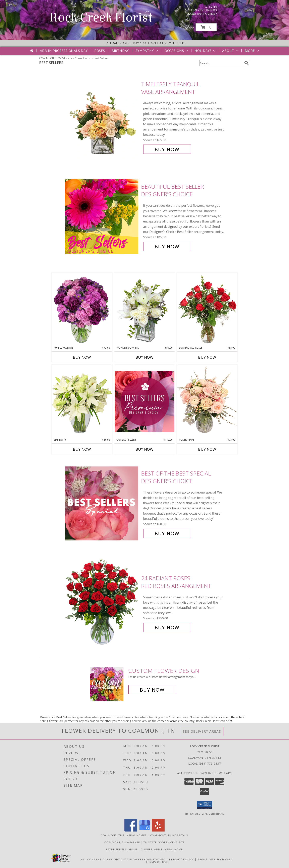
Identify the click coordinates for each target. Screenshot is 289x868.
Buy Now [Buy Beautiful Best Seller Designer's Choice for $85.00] (167, 246)
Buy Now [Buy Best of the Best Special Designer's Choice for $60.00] (167, 533)
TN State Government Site (164, 842)
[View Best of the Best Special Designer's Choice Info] (102, 503)
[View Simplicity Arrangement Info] (82, 401)
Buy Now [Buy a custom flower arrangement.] (152, 690)
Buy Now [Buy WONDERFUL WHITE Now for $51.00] (144, 357)
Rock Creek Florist (101, 18)
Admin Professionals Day (64, 51)
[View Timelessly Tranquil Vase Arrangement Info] (102, 117)
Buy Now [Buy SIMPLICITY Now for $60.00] (82, 449)
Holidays (206, 51)
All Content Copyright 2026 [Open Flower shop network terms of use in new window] (105, 859)
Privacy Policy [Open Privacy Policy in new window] (182, 859)
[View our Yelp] (158, 830)
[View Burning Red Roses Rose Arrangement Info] (207, 309)
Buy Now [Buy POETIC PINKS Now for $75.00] (207, 449)
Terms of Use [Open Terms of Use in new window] (157, 862)
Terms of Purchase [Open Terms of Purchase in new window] (214, 859)
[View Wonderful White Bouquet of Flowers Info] (144, 309)
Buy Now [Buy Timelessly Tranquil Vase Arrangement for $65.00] (167, 149)
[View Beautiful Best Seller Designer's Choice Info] (102, 217)
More (252, 51)
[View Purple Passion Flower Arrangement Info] (82, 309)
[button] (206, 27)
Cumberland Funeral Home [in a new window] (162, 849)
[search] (246, 63)
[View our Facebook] (131, 830)
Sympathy (147, 51)
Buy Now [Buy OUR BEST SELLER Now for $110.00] (144, 449)
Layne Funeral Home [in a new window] (122, 849)
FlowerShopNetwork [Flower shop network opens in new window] (147, 859)
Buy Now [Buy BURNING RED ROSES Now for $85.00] (207, 357)
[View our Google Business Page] (144, 830)
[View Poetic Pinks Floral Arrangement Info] (207, 401)
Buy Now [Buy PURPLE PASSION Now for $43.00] (82, 357)
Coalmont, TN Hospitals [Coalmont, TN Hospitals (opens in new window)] (169, 835)
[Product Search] (221, 63)
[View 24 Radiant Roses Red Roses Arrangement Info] (102, 603)
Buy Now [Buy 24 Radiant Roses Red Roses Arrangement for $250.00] (167, 627)
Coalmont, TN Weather (122, 842)
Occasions (177, 51)
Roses (100, 51)
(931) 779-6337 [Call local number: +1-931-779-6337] (207, 14)
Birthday (120, 51)
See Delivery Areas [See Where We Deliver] (202, 731)
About (231, 51)
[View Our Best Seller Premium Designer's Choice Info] (144, 401)
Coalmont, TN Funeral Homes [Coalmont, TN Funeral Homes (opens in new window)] (124, 835)
